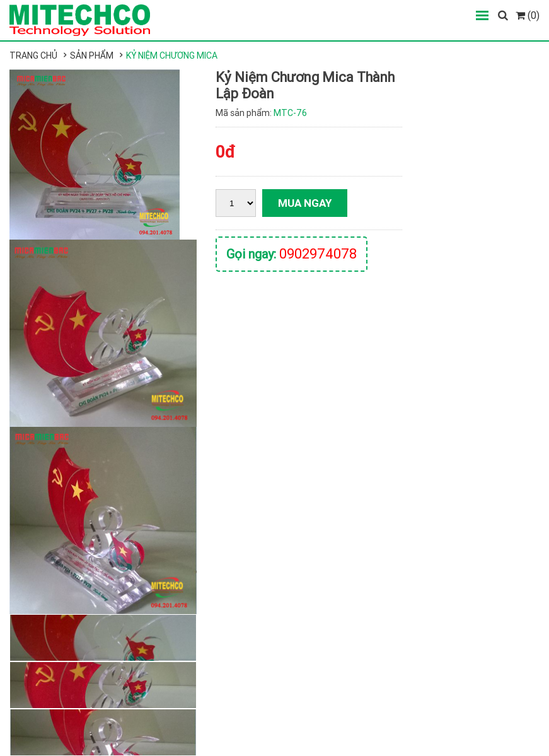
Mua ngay (305, 203)
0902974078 (318, 254)
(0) (528, 15)
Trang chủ (33, 55)
